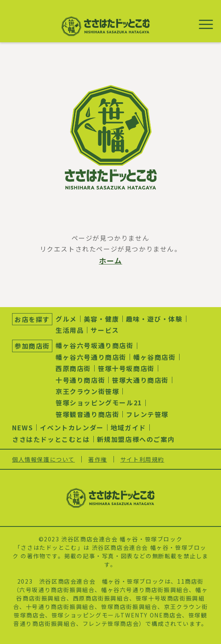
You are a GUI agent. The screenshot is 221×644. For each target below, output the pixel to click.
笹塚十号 (148, 598)
